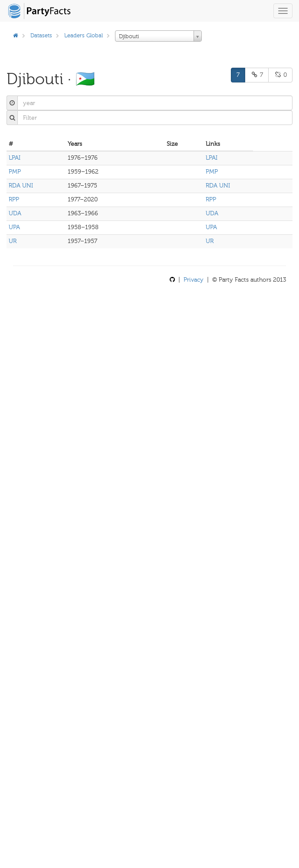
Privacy (194, 280)
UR (13, 241)
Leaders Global (84, 35)
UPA (14, 227)
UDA (15, 213)
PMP (15, 172)
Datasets (41, 35)
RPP (14, 199)
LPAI (15, 158)
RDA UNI (21, 186)
